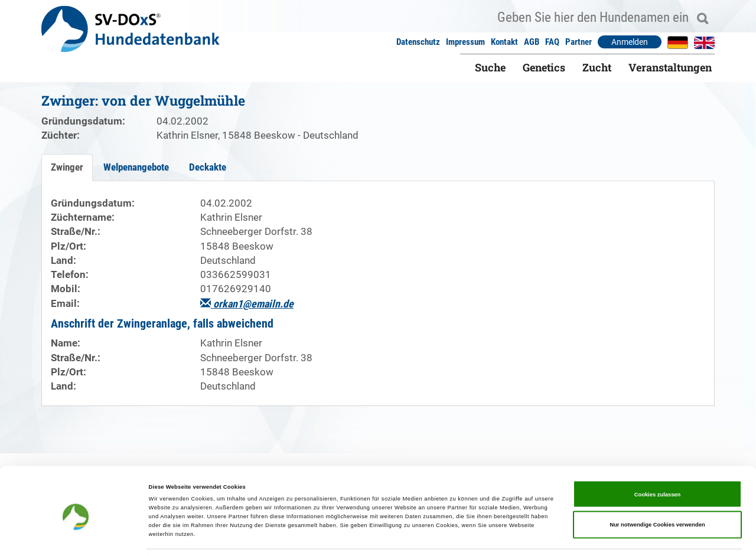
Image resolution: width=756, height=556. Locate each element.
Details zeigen (496, 537)
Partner (579, 42)
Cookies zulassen (658, 460)
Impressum (465, 42)
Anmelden (630, 42)
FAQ (552, 42)
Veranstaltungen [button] (670, 67)
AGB (532, 42)
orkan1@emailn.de (247, 304)
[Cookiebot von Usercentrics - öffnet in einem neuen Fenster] (76, 536)
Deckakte (208, 167)
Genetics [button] (544, 67)
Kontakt (504, 42)
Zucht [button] (597, 67)
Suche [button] (490, 67)
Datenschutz (418, 42)
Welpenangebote (136, 167)
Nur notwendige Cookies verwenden (657, 490)
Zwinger (67, 167)
